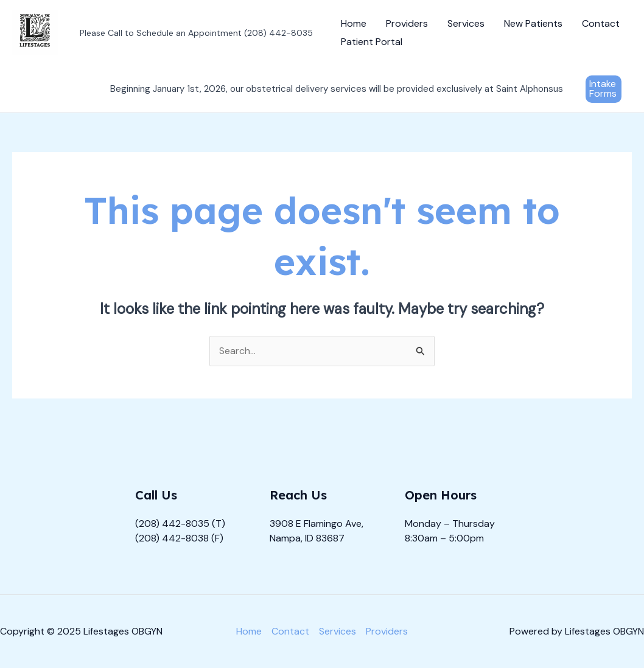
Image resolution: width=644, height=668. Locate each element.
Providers (407, 23)
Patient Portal (372, 42)
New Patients (533, 23)
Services (466, 23)
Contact (601, 23)
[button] (604, 89)
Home (354, 23)
